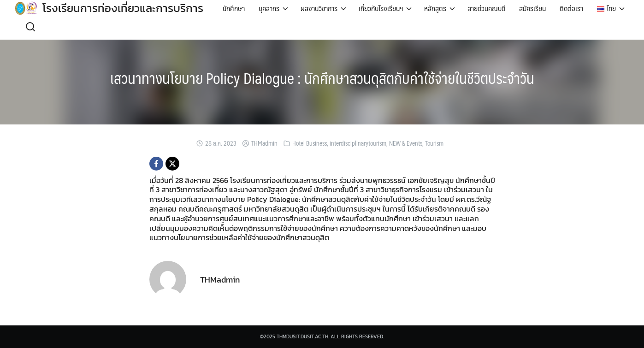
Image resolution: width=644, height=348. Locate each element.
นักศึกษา (234, 8)
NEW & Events (406, 143)
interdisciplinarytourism (358, 143)
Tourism (434, 143)
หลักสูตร (435, 8)
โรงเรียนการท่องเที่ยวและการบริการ (123, 8)
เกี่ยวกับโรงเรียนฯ (381, 8)
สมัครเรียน (532, 8)
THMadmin (264, 143)
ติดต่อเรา (571, 8)
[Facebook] (156, 164)
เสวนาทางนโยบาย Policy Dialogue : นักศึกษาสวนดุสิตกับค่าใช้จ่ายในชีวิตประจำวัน (322, 78)
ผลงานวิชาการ (319, 8)
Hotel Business (310, 143)
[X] (172, 164)
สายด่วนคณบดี (486, 8)
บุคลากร (269, 8)
